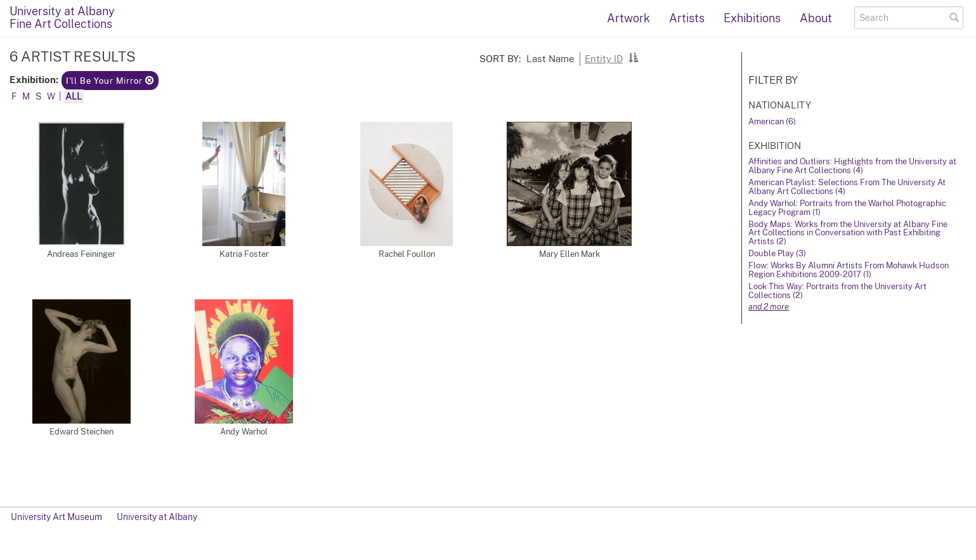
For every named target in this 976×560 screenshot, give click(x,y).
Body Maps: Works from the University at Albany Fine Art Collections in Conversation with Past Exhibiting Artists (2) (848, 233)
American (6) (772, 121)
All (74, 96)
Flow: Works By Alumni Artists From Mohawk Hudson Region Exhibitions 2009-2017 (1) (849, 270)
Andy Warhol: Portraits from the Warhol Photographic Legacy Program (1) (847, 208)
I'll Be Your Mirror (110, 81)
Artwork (628, 18)
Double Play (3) (777, 253)
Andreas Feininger (81, 254)
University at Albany (157, 517)
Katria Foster (244, 254)
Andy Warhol (244, 432)
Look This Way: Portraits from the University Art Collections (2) (837, 291)
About (816, 18)
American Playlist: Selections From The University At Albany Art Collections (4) (847, 187)
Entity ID (604, 58)
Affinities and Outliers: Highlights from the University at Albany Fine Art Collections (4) (852, 166)
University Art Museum (56, 517)
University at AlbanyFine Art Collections (62, 17)
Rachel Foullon (407, 254)
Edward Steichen (81, 432)
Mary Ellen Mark (569, 254)
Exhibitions (752, 18)
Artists (687, 18)
